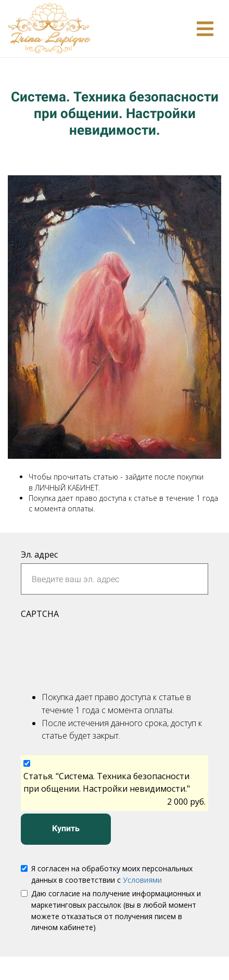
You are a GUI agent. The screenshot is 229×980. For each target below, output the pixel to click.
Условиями (142, 880)
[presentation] (100, 649)
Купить (66, 828)
